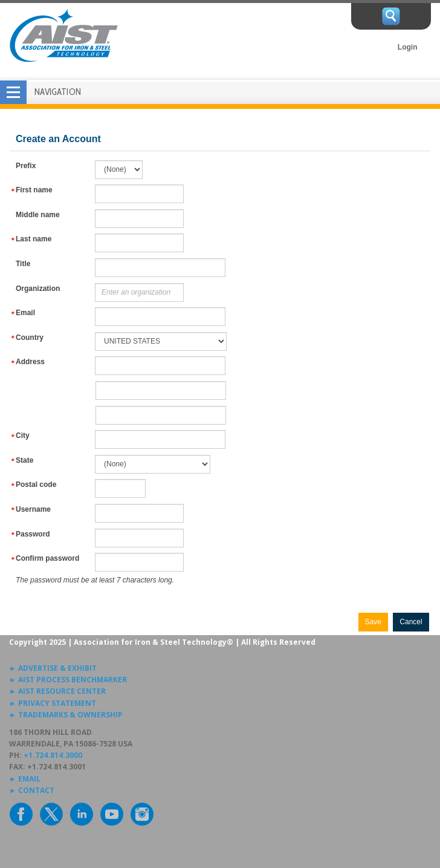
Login (408, 47)
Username (33, 509)
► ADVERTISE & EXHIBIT (53, 668)
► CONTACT (32, 790)
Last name (34, 239)
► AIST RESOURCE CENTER (57, 691)
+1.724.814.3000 (53, 755)
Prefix (26, 166)
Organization (38, 289)
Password (33, 534)
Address (30, 362)
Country (30, 338)
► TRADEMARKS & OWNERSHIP (66, 715)
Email (25, 313)
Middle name (38, 215)
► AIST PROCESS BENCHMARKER (68, 680)
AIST (63, 36)
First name (34, 190)
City (23, 436)
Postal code (36, 485)
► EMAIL (25, 779)
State (24, 460)
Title (23, 264)
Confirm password (47, 558)
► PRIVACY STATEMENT (53, 703)
